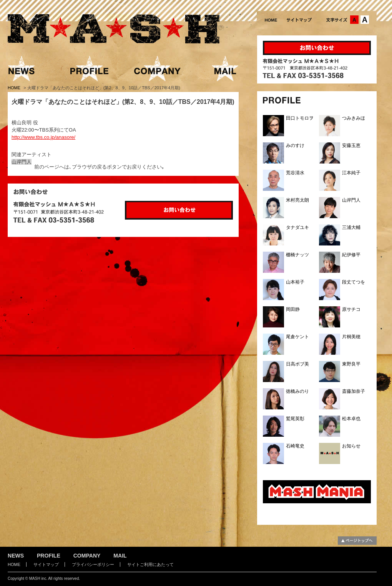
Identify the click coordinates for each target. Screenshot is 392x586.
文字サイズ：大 (365, 20)
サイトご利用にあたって (150, 564)
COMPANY (87, 556)
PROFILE (49, 556)
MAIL (120, 556)
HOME (15, 88)
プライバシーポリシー (93, 564)
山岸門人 (22, 162)
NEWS (16, 556)
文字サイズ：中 (354, 20)
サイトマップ (46, 564)
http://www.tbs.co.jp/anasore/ (43, 137)
